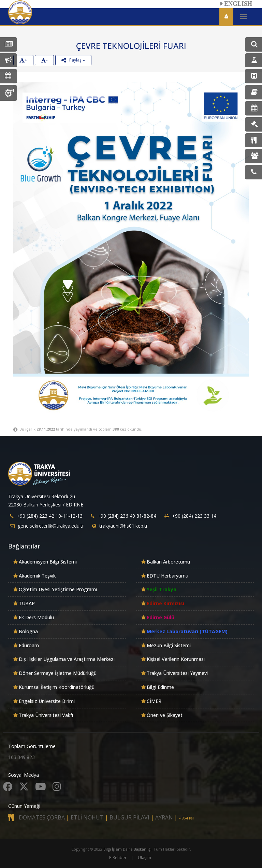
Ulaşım (144, 858)
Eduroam (29, 645)
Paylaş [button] (73, 60)
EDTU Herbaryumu (168, 576)
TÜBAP (27, 603)
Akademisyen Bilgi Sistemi (48, 562)
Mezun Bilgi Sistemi (169, 645)
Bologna (28, 631)
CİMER (154, 701)
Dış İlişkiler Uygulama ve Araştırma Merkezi (67, 659)
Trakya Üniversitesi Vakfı (46, 715)
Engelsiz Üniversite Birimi (47, 701)
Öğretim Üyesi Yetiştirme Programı (58, 589)
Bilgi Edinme (160, 687)
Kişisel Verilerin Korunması (176, 659)
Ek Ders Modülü (36, 617)
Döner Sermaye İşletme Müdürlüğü (58, 673)
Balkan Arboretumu (168, 562)
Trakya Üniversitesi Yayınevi (177, 673)
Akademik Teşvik (37, 576)
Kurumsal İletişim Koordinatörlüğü (57, 687)
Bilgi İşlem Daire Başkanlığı (127, 849)
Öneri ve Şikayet (165, 715)
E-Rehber (118, 858)
